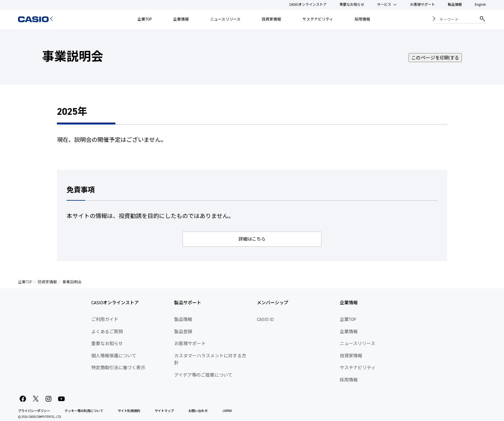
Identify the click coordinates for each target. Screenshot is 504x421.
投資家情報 (271, 19)
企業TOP (145, 19)
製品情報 (455, 5)
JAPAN (227, 411)
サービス (384, 5)
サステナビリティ (318, 19)
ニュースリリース (225, 19)
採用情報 (362, 19)
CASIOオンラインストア (308, 5)
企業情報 (181, 19)
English (480, 5)
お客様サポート (423, 5)
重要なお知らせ (352, 5)
